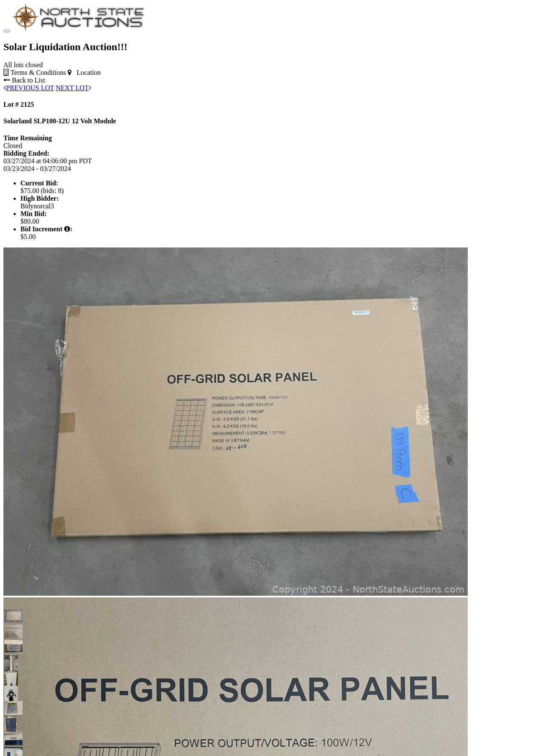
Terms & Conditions (35, 72)
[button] (11, 616)
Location (84, 72)
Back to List (24, 80)
